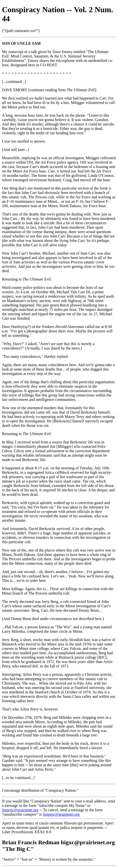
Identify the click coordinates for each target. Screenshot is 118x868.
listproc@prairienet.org (20, 810)
